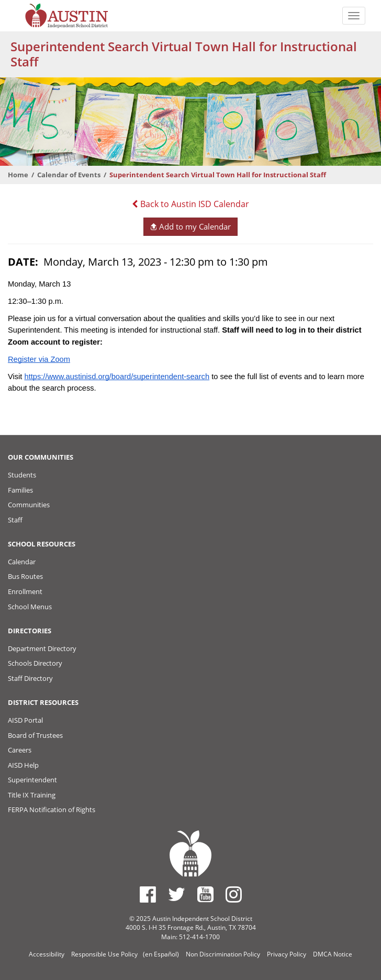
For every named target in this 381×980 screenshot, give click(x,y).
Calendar (22, 562)
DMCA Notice (333, 954)
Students (22, 475)
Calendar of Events (69, 175)
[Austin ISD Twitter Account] (177, 894)
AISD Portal (25, 720)
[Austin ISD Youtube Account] (205, 894)
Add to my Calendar (190, 226)
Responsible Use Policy (104, 954)
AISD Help (23, 765)
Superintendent (32, 780)
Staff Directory (30, 678)
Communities (29, 505)
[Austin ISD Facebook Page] (148, 894)
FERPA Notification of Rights (52, 810)
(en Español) (161, 954)
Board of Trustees (35, 735)
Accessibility (47, 954)
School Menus (30, 607)
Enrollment (25, 591)
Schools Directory (35, 663)
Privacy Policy (287, 954)
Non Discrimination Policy (223, 954)
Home (18, 175)
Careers (20, 750)
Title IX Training (32, 795)
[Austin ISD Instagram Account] (234, 894)
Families (20, 490)
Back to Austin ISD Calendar (190, 204)
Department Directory (42, 648)
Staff (15, 520)
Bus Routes (25, 576)
